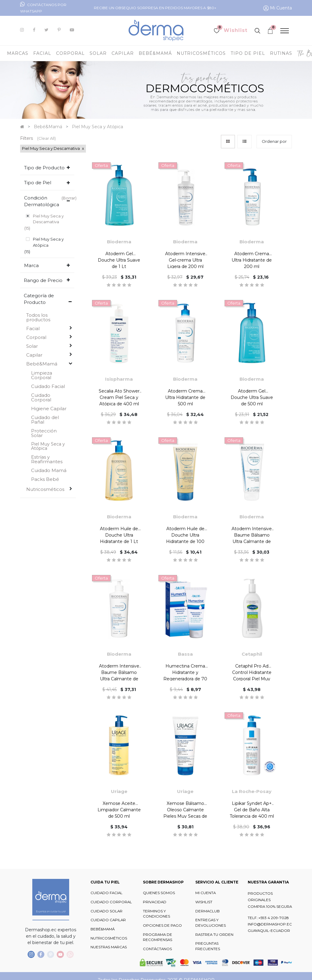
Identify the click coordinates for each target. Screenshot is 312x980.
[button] (274, 141)
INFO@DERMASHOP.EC (270, 924)
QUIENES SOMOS (159, 893)
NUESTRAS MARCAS (109, 947)
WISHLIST (204, 902)
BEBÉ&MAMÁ (103, 929)
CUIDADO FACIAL (106, 893)
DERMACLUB (207, 911)
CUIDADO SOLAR (106, 911)
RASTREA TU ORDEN (214, 935)
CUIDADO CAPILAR (108, 920)
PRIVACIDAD (155, 902)
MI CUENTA (206, 893)
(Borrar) (69, 198)
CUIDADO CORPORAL (111, 902)
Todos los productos (38, 294)
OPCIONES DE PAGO (162, 925)
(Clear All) (46, 138)
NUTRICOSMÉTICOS (109, 938)
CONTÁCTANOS (157, 949)
